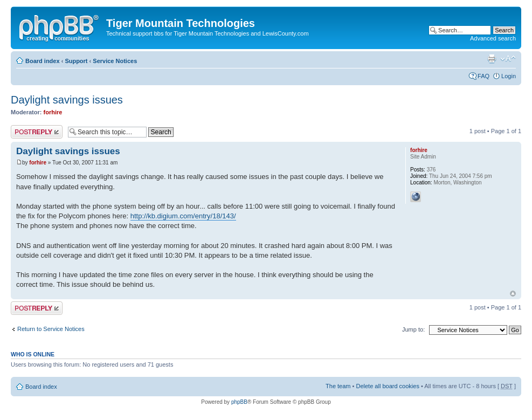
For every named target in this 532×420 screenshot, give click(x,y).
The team (338, 386)
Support (76, 61)
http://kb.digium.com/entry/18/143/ (183, 216)
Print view (492, 59)
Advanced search (493, 38)
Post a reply (37, 132)
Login (509, 76)
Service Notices (115, 61)
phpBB (239, 402)
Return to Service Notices (51, 329)
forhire (53, 112)
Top (513, 294)
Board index (43, 61)
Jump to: (413, 329)
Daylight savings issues (67, 100)
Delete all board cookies (387, 386)
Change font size (508, 59)
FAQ (483, 76)
